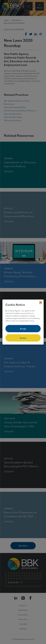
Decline (23, 338)
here (33, 321)
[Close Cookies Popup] (41, 303)
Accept (23, 329)
